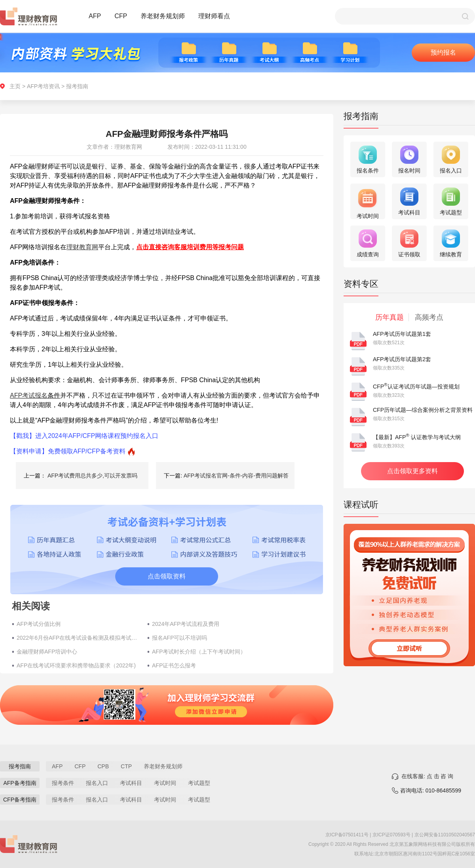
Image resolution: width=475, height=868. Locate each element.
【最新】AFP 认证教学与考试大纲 (417, 437)
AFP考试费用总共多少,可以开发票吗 (92, 476)
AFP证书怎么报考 (174, 665)
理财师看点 (214, 16)
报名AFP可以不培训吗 (180, 638)
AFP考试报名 (29, 395)
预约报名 (443, 52)
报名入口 (97, 783)
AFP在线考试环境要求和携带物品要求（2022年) (76, 665)
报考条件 (63, 783)
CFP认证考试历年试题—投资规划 (416, 387)
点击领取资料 (167, 576)
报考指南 (77, 86)
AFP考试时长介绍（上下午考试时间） (199, 652)
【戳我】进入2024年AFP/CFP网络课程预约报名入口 (84, 436)
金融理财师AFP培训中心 (47, 652)
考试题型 (199, 783)
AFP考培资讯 (43, 86)
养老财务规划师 (163, 16)
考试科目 (131, 783)
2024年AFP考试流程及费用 (186, 624)
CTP (126, 766)
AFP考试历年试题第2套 (402, 359)
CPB (103, 766)
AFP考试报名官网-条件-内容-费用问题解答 (236, 476)
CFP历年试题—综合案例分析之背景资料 (423, 410)
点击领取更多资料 (412, 471)
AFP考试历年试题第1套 (402, 334)
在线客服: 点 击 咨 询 (427, 776)
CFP (121, 16)
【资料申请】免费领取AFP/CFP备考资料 (68, 451)
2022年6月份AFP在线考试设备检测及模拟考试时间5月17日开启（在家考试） (78, 638)
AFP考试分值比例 (39, 624)
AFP (95, 16)
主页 (15, 86)
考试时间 (165, 783)
